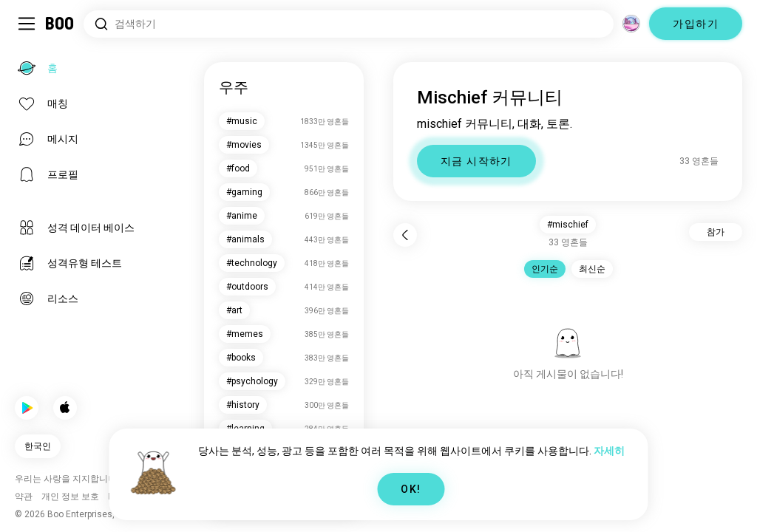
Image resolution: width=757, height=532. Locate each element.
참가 (716, 232)
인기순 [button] (545, 269)
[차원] (631, 24)
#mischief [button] (568, 225)
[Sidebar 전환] (27, 24)
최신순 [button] (592, 269)
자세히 (609, 451)
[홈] (60, 24)
